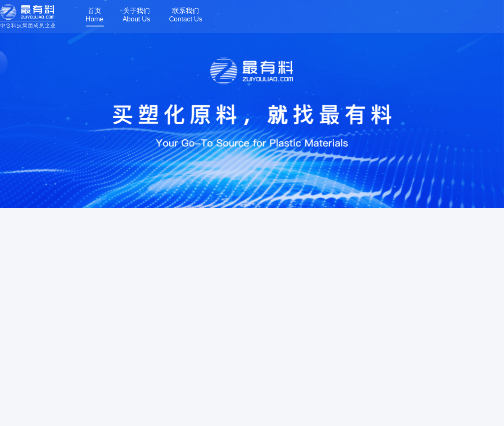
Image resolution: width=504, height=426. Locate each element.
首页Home (95, 15)
